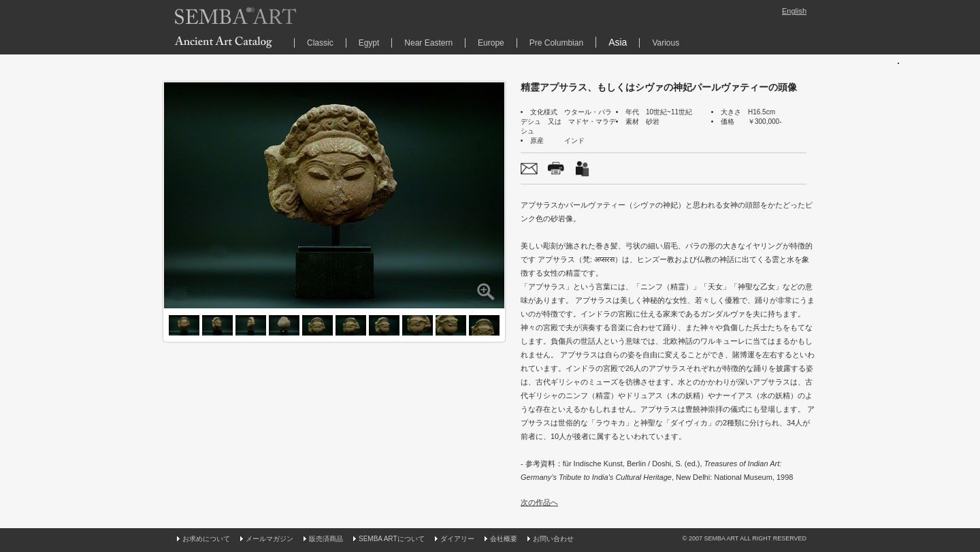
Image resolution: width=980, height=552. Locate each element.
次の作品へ (539, 502)
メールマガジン (269, 539)
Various (666, 43)
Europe (491, 43)
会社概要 (504, 539)
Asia (618, 42)
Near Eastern (428, 43)
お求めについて (206, 539)
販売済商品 (326, 539)
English (794, 11)
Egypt (369, 43)
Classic (320, 43)
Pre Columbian (556, 43)
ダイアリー (457, 539)
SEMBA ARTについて (392, 539)
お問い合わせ (553, 539)
